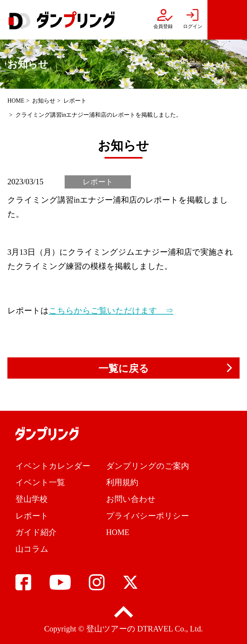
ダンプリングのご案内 (148, 466)
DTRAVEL (155, 629)
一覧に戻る (124, 368)
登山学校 (32, 499)
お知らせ (44, 101)
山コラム (32, 549)
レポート (75, 101)
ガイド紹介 (36, 532)
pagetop (123, 612)
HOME (16, 101)
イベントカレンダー (53, 466)
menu (227, 20)
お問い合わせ (131, 499)
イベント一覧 (40, 482)
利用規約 (122, 482)
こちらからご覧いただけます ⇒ (111, 311)
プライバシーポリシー (148, 516)
